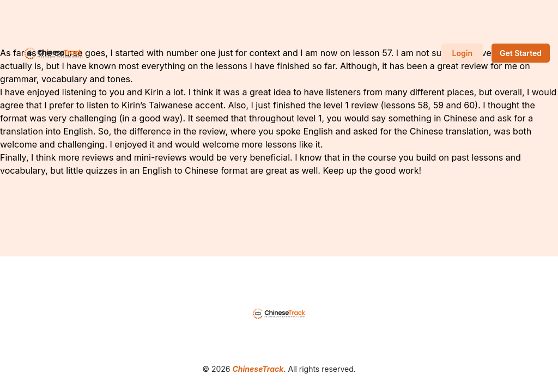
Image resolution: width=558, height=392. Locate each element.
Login (462, 53)
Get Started (521, 53)
